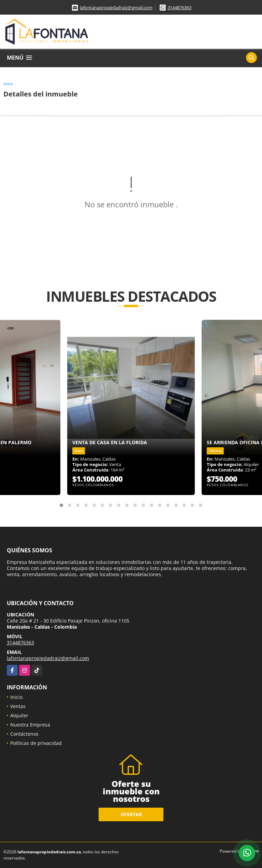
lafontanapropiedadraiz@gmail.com (116, 8)
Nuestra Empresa (30, 725)
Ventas (18, 706)
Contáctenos (24, 734)
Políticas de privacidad (36, 743)
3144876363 (179, 8)
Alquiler (19, 715)
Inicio (8, 84)
